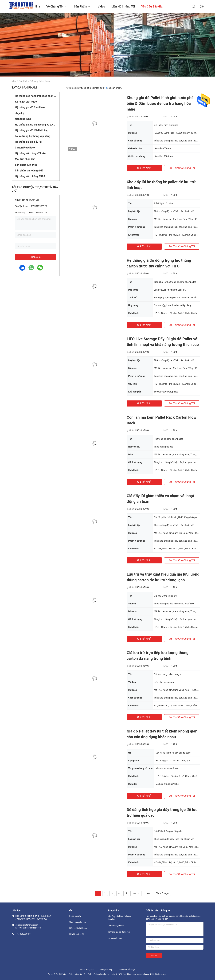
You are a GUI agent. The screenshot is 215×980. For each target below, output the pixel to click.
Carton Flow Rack (25, 148)
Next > (136, 893)
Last (148, 893)
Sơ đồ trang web (87, 970)
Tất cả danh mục (115, 938)
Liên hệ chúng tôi (76, 934)
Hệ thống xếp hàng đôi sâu (30, 153)
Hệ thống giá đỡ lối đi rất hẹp (32, 130)
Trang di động (106, 970)
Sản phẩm (24, 81)
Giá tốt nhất (144, 168)
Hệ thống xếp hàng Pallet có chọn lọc (36, 96)
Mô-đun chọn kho (25, 159)
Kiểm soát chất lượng (78, 928)
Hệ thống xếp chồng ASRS (30, 176)
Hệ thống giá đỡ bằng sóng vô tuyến (36, 125)
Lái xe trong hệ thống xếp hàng (33, 136)
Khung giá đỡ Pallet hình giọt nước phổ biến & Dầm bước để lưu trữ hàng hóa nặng (160, 104)
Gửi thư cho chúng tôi (182, 168)
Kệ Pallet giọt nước (26, 102)
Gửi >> (154, 955)
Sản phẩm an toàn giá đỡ (29, 171)
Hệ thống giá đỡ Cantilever (30, 107)
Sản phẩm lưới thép (26, 165)
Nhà (14, 81)
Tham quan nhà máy (78, 922)
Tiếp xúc (36, 257)
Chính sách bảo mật (126, 970)
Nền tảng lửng (23, 119)
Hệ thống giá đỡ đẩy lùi (28, 142)
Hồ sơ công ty (75, 916)
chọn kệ (20, 113)
